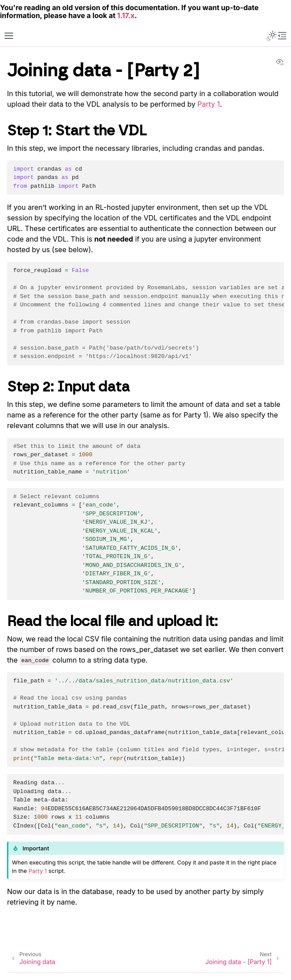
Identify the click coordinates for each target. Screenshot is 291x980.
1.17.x (126, 15)
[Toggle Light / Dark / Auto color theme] (272, 36)
